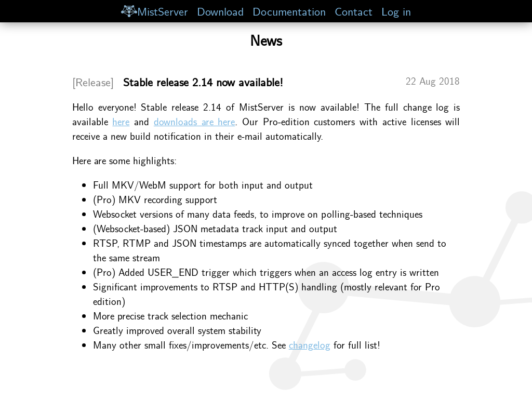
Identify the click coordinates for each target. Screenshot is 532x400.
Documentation (289, 11)
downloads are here (194, 121)
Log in (396, 11)
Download (220, 11)
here (121, 121)
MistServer (154, 11)
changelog (310, 344)
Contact (354, 11)
